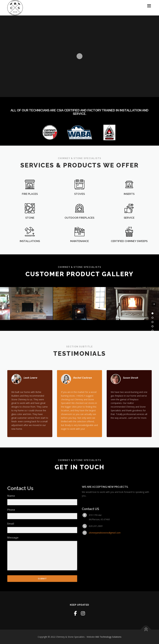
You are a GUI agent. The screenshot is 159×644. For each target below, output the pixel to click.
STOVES (79, 206)
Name (11, 546)
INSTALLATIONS (30, 250)
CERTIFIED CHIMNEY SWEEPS (129, 250)
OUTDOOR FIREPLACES (79, 230)
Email (11, 574)
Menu (149, 6)
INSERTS (129, 206)
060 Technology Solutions (108, 637)
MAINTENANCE (79, 250)
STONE (30, 230)
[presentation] (5, 304)
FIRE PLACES (30, 206)
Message (13, 588)
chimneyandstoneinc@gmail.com (105, 583)
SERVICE (129, 230)
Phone (11, 560)
